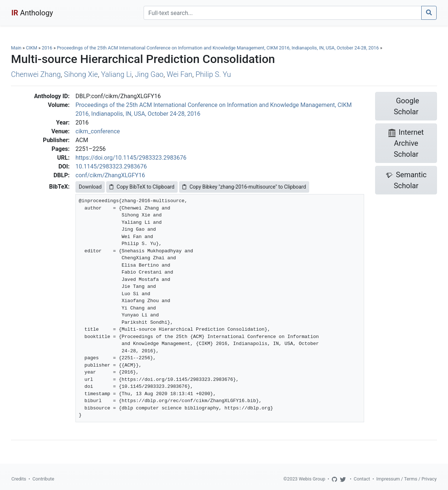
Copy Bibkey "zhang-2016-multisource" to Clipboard (244, 187)
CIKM (32, 48)
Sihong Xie (81, 74)
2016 (47, 48)
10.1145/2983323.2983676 (111, 166)
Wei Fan (179, 74)
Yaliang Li (116, 74)
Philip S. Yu (213, 74)
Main (16, 48)
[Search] (283, 13)
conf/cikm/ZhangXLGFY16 (110, 175)
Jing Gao (149, 74)
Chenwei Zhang (36, 74)
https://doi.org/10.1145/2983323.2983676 (131, 158)
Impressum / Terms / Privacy (406, 479)
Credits (19, 479)
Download (90, 187)
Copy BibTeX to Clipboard (142, 187)
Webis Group (312, 479)
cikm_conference (98, 131)
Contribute (43, 479)
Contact (362, 479)
